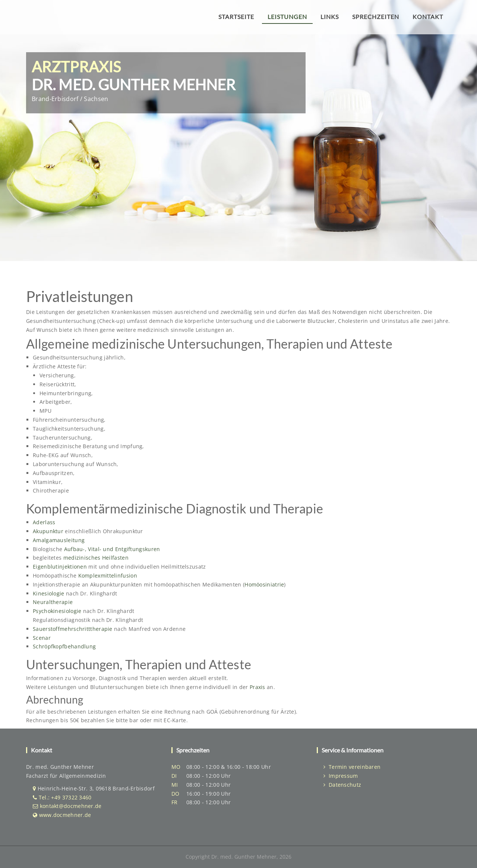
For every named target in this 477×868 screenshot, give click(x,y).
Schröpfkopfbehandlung (64, 646)
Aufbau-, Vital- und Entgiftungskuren (112, 549)
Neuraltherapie (53, 602)
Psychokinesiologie (58, 611)
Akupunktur (49, 531)
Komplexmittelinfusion (108, 575)
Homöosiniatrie (264, 584)
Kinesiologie (49, 593)
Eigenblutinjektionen (61, 567)
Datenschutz (342, 785)
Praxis (258, 687)
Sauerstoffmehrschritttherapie (73, 629)
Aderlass (44, 522)
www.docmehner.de (65, 815)
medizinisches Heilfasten (96, 558)
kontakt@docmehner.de (71, 806)
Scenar (42, 638)
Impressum (341, 776)
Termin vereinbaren (352, 767)
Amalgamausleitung (59, 540)
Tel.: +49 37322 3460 (65, 797)
